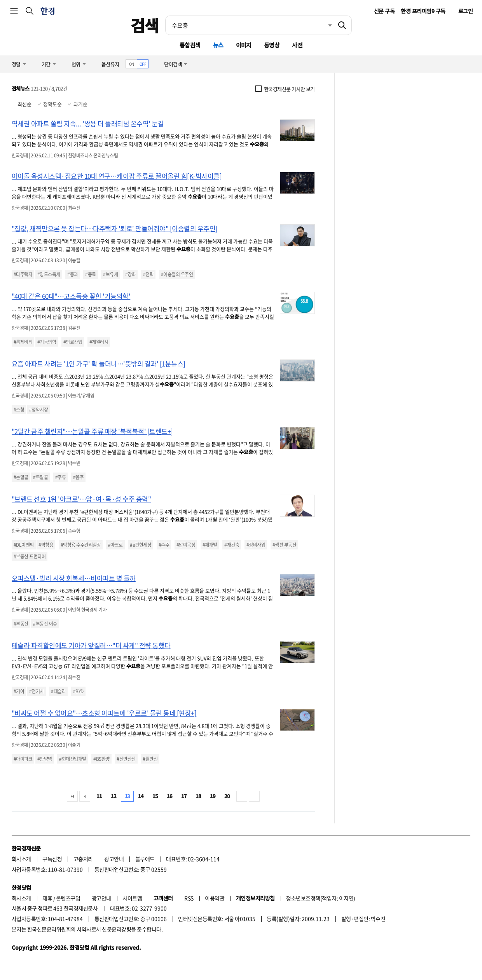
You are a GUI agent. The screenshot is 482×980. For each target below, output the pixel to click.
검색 (145, 25)
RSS (189, 898)
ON (132, 64)
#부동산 (21, 624)
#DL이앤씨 (24, 545)
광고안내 (114, 859)
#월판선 (150, 759)
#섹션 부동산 (284, 545)
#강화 (130, 274)
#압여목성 (186, 545)
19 (213, 796)
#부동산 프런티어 (30, 556)
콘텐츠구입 (68, 898)
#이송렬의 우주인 (177, 274)
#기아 (19, 691)
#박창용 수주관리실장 (81, 545)
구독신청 (52, 859)
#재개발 (210, 545)
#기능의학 (47, 342)
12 (114, 796)
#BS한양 (101, 759)
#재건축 (232, 545)
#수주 (164, 545)
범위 (76, 64)
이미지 (244, 45)
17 (184, 796)
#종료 (90, 274)
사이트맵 (132, 898)
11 (99, 796)
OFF (143, 64)
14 (141, 796)
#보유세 (110, 274)
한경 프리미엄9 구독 (423, 11)
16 (170, 796)
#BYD (78, 691)
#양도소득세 (49, 274)
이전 (85, 796)
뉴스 (218, 45)
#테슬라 (58, 691)
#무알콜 (40, 477)
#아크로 (115, 545)
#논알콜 (21, 477)
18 (198, 796)
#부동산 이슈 (45, 624)
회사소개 (21, 859)
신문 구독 (384, 11)
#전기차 (37, 691)
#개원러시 (99, 342)
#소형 (19, 410)
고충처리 (83, 859)
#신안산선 (126, 759)
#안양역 (45, 759)
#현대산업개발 (72, 759)
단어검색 (173, 64)
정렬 (16, 64)
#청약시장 (38, 410)
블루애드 (145, 859)
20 (227, 796)
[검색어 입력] (249, 25)
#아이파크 (23, 759)
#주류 (60, 477)
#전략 (148, 274)
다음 (242, 796)
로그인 (465, 11)
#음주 (78, 477)
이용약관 (215, 898)
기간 (46, 64)
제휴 (47, 898)
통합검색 (190, 45)
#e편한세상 (141, 545)
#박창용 (46, 545)
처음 (72, 796)
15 (155, 796)
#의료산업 (73, 342)
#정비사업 (256, 545)
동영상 (272, 45)
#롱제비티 (23, 342)
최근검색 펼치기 (324, 25)
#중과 (72, 274)
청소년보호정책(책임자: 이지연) (320, 898)
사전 (297, 45)
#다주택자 (23, 274)
